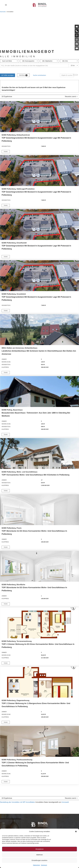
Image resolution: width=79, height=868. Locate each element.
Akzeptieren (39, 849)
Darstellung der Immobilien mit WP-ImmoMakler (17, 802)
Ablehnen (39, 855)
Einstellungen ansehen (39, 860)
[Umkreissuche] (34, 66)
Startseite (3, 12)
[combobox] (10, 61)
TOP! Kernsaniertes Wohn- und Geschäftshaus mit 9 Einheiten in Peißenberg (35, 475)
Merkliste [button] (23, 75)
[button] (76, 831)
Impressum (44, 865)
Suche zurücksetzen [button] (39, 75)
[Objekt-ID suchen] (67, 75)
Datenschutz (36, 865)
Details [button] (6, 152)
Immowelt (65, 802)
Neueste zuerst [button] (71, 96)
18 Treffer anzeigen (8, 75)
